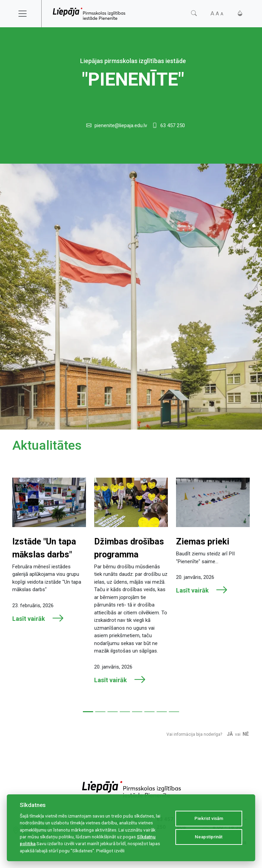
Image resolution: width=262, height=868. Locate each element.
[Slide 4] (125, 712)
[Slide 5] (137, 712)
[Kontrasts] (240, 13)
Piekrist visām (209, 818)
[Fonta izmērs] (217, 13)
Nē (246, 734)
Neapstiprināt (209, 837)
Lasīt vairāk (38, 618)
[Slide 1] (254, 226)
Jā (230, 734)
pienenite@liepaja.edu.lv (121, 125)
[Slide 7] (162, 712)
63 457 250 (173, 125)
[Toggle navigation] (27, 14)
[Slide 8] (174, 712)
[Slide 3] (113, 712)
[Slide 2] (100, 712)
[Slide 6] (149, 712)
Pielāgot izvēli (110, 851)
